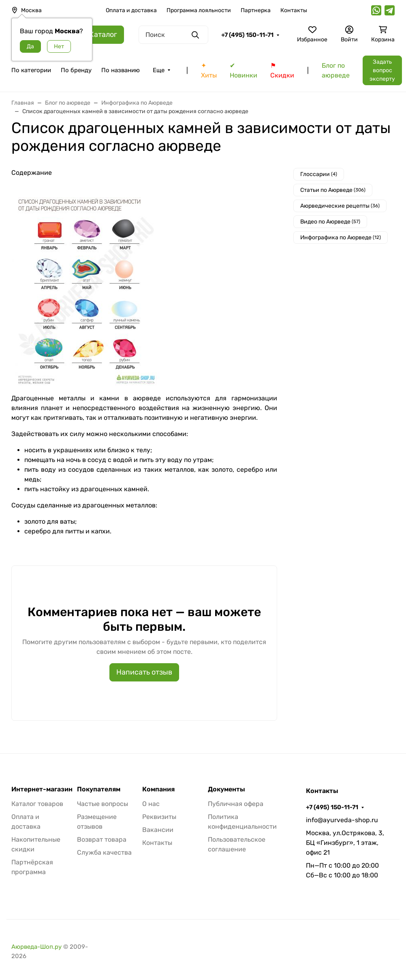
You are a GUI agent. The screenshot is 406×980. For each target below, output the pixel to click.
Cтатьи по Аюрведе (333, 190)
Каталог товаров (37, 804)
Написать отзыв (144, 672)
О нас (151, 804)
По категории (31, 70)
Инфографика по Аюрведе (341, 237)
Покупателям (99, 789)
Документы (227, 789)
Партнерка (256, 10)
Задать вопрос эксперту (382, 70)
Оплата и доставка (131, 10)
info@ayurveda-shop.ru (342, 820)
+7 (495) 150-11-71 (247, 35)
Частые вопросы (103, 804)
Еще (159, 70)
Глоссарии (319, 174)
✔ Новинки (244, 70)
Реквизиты (159, 817)
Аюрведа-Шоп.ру (36, 947)
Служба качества (104, 852)
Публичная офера (236, 804)
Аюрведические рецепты (340, 206)
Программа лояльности (199, 10)
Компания (158, 789)
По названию (121, 70)
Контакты (294, 10)
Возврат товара (102, 839)
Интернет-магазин (42, 789)
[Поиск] (173, 35)
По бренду (76, 70)
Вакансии (158, 830)
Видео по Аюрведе (330, 222)
